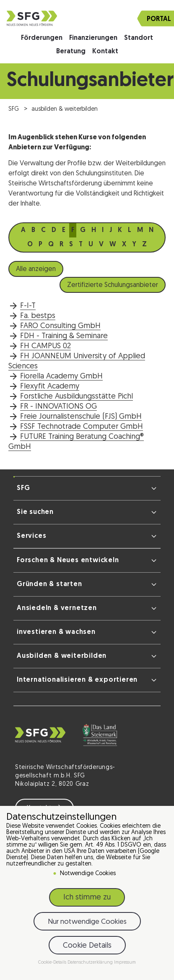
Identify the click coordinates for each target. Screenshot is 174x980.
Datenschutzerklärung (91, 965)
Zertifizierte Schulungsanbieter (113, 285)
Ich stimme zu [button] (87, 900)
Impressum (125, 965)
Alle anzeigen (36, 269)
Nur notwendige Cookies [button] (87, 924)
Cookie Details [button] (87, 947)
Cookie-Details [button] (53, 965)
